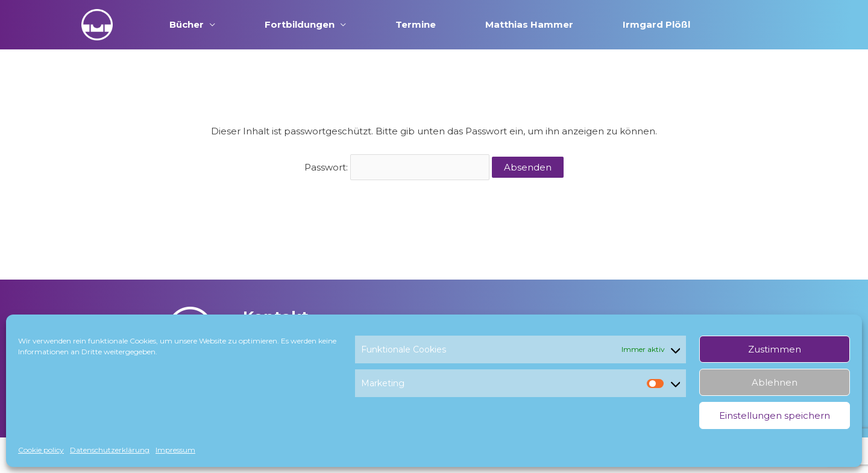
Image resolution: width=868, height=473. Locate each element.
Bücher (187, 24)
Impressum (175, 450)
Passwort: (397, 167)
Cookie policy (41, 450)
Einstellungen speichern (775, 415)
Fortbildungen (300, 24)
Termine (416, 24)
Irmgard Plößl (656, 24)
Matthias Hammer (529, 24)
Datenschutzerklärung (110, 450)
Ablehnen (775, 382)
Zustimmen (775, 349)
